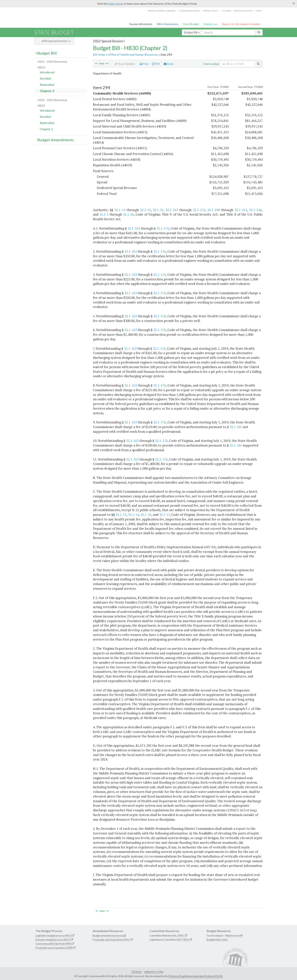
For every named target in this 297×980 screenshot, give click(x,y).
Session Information (141, 24)
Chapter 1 (46, 129)
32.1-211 (241, 210)
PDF (156, 64)
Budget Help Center (217, 940)
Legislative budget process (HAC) (53, 936)
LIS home (227, 11)
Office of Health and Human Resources (133, 55)
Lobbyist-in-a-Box (154, 972)
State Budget (191, 24)
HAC (174, 936)
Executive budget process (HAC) (53, 940)
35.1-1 (104, 214)
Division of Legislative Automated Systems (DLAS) (195, 976)
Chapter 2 (47, 91)
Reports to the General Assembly (241, 24)
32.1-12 (145, 210)
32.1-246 (255, 210)
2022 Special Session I (56, 41)
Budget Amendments (56, 140)
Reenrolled (47, 85)
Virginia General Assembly (162, 11)
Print (144, 64)
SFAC (181, 936)
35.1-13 (121, 515)
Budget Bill (192, 32)
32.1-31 (158, 210)
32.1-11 (120, 210)
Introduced (47, 72)
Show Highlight (125, 64)
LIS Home (137, 972)
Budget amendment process (108, 936)
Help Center (116, 4)
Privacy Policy (211, 11)
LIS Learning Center (190, 11)
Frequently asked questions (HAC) (111, 940)
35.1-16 (146, 515)
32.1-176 (199, 210)
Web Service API (234, 936)
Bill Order (99, 55)
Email (168, 64)
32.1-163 (172, 210)
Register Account (243, 11)
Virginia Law (210, 24)
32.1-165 (236, 427)
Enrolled (45, 78)
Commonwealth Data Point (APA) (53, 944)
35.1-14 (133, 515)
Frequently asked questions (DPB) (54, 948)
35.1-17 (165, 515)
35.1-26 (128, 214)
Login (259, 11)
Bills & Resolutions (168, 24)
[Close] (294, 3)
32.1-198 (213, 210)
